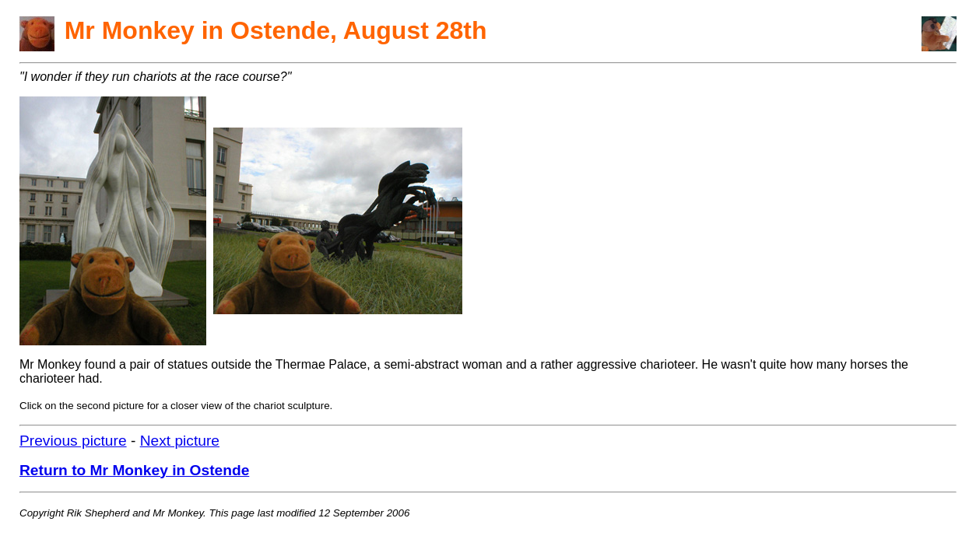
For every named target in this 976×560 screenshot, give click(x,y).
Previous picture (73, 441)
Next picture (180, 441)
